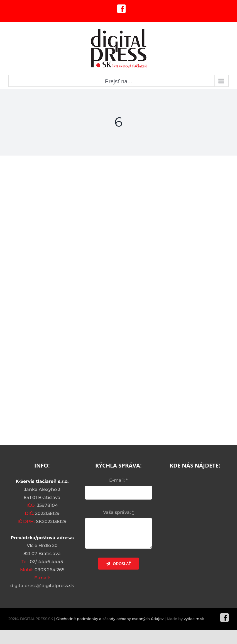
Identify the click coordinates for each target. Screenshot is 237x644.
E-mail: (118, 480)
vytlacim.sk (194, 619)
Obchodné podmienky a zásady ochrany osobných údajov (110, 619)
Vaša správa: (118, 512)
